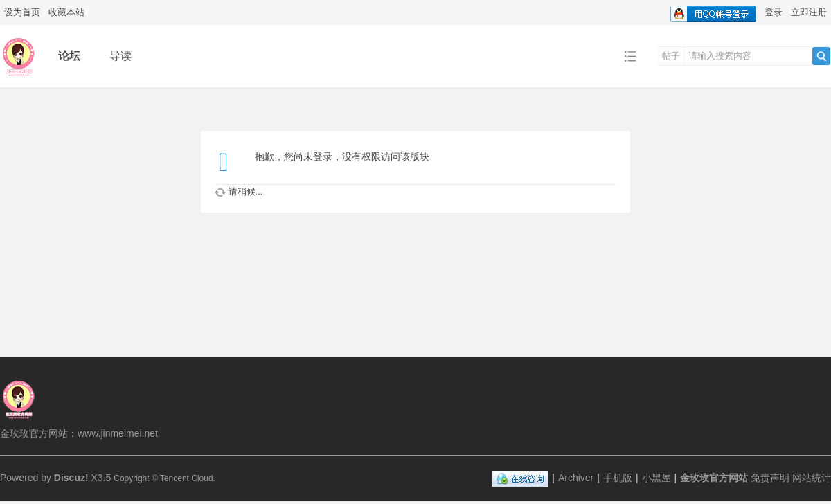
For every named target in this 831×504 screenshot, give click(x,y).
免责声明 (770, 478)
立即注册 (809, 12)
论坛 (69, 56)
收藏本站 (66, 12)
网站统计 (812, 478)
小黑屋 (656, 478)
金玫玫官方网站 (714, 478)
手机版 (618, 478)
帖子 (671, 56)
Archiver (576, 478)
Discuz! (71, 478)
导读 (120, 56)
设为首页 (22, 12)
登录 (774, 12)
